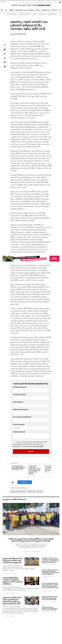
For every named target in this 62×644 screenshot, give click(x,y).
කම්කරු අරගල (32, 491)
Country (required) (19, 424)
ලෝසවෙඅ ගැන (42, 14)
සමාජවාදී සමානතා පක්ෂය (25, 14)
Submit (31, 451)
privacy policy (39, 446)
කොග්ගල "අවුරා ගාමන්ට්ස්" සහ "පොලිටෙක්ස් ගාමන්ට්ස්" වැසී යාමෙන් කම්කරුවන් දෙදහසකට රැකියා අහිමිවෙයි (35, 470)
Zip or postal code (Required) (22, 417)
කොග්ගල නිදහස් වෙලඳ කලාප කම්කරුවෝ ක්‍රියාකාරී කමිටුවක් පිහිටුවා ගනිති (19, 467)
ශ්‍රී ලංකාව (40, 491)
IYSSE (34, 14)
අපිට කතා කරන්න (49, 2)
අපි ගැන (56, 2)
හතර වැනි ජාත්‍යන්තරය (11, 14)
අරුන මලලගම (14, 34)
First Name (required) (19, 387)
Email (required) (18, 402)
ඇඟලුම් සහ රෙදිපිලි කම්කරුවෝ (18, 491)
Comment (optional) (19, 432)
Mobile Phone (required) (20, 409)
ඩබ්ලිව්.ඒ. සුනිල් (22, 34)
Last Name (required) (19, 395)
